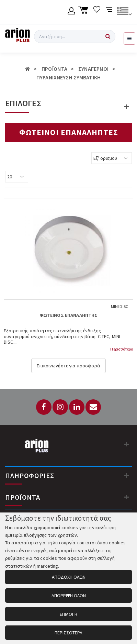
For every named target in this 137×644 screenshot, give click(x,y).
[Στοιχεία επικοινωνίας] (127, 444)
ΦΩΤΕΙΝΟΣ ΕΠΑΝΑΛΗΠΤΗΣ (69, 315)
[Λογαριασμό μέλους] (72, 12)
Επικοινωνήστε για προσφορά (68, 366)
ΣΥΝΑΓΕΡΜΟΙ (93, 69)
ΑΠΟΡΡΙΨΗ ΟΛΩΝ (69, 596)
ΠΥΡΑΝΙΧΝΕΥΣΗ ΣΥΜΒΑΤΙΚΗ (68, 77)
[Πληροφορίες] (127, 475)
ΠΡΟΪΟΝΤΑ (54, 69)
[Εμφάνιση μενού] (129, 38)
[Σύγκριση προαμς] (110, 12)
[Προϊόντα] (127, 497)
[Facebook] (44, 407)
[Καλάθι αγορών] (84, 12)
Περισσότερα (122, 349)
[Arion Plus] (18, 36)
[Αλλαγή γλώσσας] (124, 12)
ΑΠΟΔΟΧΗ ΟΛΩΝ (69, 577)
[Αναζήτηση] (108, 36)
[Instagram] (60, 407)
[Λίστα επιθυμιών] (97, 12)
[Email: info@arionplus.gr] (93, 407)
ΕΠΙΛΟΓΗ (68, 614)
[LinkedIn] (77, 407)
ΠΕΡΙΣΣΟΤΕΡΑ (69, 633)
